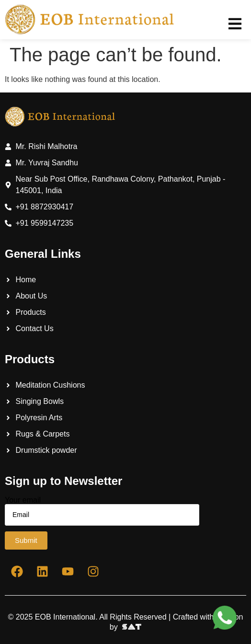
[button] (235, 24)
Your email (102, 511)
